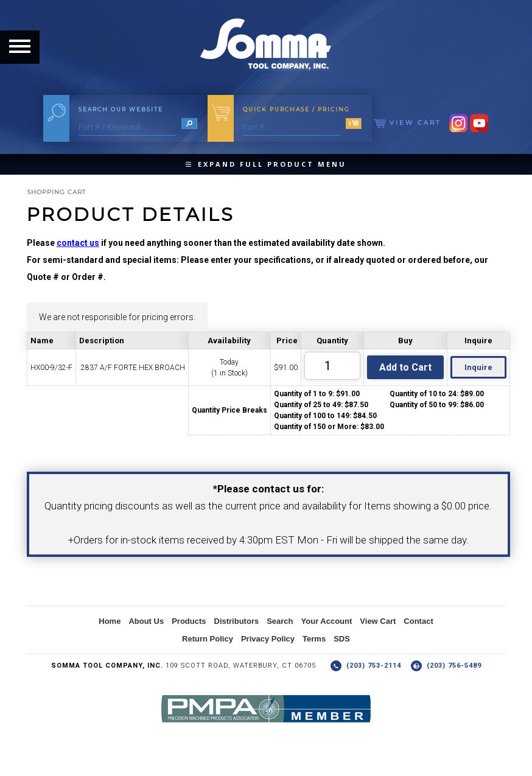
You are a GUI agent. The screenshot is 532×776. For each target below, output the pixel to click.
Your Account (327, 621)
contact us (78, 243)
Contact (418, 621)
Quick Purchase (296, 109)
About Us (146, 621)
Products (189, 621)
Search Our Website (121, 109)
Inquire (478, 367)
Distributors (237, 621)
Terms (314, 639)
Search (280, 621)
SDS (342, 639)
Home (110, 621)
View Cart (407, 123)
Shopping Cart (56, 192)
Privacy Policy (268, 639)
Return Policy (208, 639)
